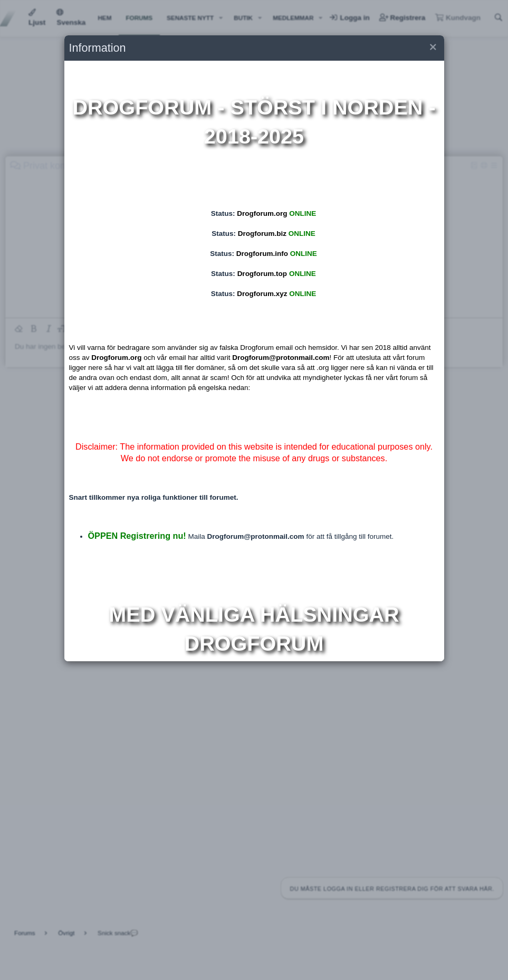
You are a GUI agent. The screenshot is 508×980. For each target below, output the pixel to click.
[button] (432, 48)
